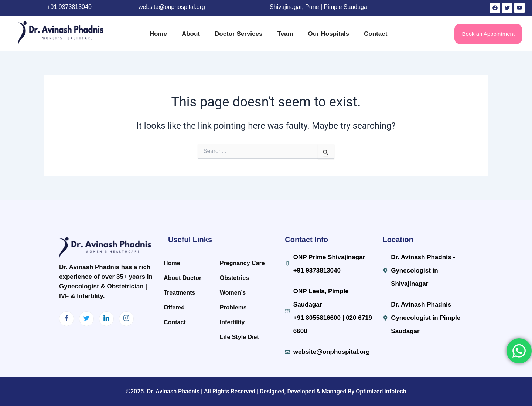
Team (285, 34)
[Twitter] (86, 319)
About (191, 34)
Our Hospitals (329, 34)
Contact (376, 34)
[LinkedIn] (106, 319)
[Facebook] (66, 319)
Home (158, 34)
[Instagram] (126, 319)
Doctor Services (238, 34)
